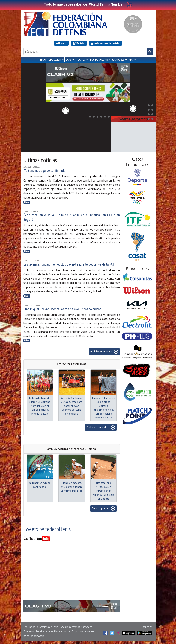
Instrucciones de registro (106, 43)
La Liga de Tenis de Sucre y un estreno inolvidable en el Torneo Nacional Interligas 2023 (40, 406)
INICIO (43, 60)
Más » (27, 202)
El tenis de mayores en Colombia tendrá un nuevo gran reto (72, 487)
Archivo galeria (103, 508)
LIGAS (69, 60)
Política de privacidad (47, 631)
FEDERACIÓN (54, 60)
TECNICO (81, 60)
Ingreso (61, 43)
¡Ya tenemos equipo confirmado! (45, 170)
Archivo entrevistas (101, 427)
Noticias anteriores (104, 352)
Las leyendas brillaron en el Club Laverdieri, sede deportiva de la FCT (69, 264)
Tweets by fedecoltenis (47, 529)
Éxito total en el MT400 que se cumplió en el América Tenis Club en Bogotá (72, 217)
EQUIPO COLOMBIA (100, 60)
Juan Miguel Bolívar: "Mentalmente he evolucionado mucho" (63, 309)
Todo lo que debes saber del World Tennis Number (88, 4)
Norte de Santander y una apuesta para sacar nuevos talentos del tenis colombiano (72, 406)
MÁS (131, 60)
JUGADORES (118, 60)
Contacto (29, 631)
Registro (79, 43)
